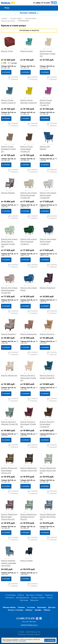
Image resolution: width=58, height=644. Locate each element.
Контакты (10, 598)
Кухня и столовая (16, 610)
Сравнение (46, 8)
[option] (10, 42)
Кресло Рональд (8, 193)
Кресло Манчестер (9, 376)
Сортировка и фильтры (29, 31)
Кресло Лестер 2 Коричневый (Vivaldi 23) (47, 424)
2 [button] (8, 49)
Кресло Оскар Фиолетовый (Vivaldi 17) (46, 103)
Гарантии (49, 595)
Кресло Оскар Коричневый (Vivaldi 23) (27, 149)
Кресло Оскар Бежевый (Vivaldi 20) (8, 149)
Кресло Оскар (27, 51)
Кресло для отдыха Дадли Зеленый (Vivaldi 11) (29, 242)
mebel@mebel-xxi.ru (29, 625)
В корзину (6, 72)
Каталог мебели (16, 18)
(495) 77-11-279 (41, 3)
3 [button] (10, 49)
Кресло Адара (26, 561)
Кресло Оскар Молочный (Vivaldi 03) (48, 54)
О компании (10, 595)
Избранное (51, 8)
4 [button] (12, 49)
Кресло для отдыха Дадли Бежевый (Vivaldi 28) (9, 290)
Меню (7, 8)
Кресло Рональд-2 (47, 288)
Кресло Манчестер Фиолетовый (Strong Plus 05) (9, 517)
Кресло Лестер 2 (47, 334)
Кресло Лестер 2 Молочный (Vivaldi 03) (28, 378)
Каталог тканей (38, 598)
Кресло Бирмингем (28, 334)
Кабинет (29, 610)
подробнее (22, 641)
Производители (23, 598)
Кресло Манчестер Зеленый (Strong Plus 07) (28, 517)
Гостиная (31, 607)
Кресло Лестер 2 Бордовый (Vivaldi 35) (28, 424)
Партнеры (24, 600)
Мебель (47, 610)
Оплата (21, 595)
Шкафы (38, 610)
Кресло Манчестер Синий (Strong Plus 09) (48, 517)
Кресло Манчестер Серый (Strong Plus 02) (48, 471)
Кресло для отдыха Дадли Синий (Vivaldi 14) (48, 242)
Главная (4, 18)
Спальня (21, 607)
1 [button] (5, 49)
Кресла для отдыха (8, 21)
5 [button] (14, 49)
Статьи (50, 598)
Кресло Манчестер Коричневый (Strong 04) (9, 471)
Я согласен (50, 640)
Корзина (55, 8)
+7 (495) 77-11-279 (25, 618)
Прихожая (42, 607)
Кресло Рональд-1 (9, 334)
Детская (52, 607)
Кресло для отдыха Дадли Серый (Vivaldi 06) (48, 195)
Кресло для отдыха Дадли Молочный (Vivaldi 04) (29, 195)
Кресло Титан (7, 51)
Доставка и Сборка (34, 595)
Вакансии (34, 600)
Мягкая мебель (31, 18)
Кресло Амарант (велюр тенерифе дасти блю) (9, 563)
